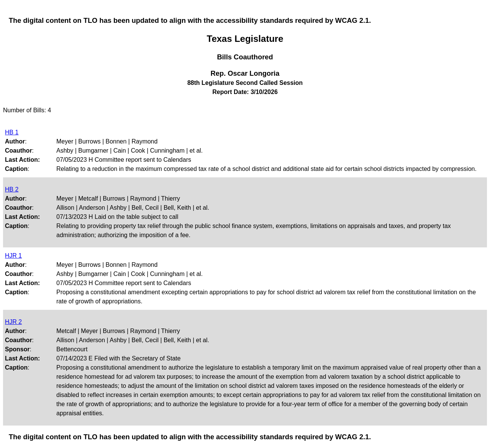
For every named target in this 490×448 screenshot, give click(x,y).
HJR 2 (13, 322)
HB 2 (12, 189)
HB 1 (12, 132)
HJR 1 (13, 256)
